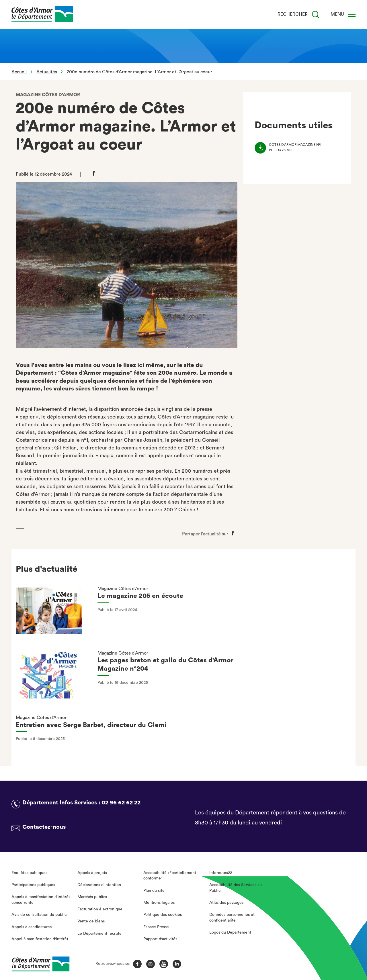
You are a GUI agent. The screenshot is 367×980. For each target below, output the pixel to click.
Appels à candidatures (32, 927)
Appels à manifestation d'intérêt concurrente (41, 900)
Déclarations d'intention (99, 885)
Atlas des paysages (226, 903)
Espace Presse (156, 927)
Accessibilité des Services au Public (236, 888)
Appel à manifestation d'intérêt (40, 939)
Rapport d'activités (160, 939)
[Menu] (352, 14)
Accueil (19, 72)
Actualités (47, 72)
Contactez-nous (44, 827)
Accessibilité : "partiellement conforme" (170, 876)
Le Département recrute (99, 934)
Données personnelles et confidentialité (232, 918)
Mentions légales (159, 903)
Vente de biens (91, 921)
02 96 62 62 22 (121, 803)
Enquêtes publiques (29, 873)
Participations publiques (33, 885)
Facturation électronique (100, 909)
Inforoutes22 (221, 873)
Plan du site (154, 891)
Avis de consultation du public (39, 915)
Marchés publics (92, 897)
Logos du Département (230, 932)
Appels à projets (92, 873)
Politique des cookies (163, 915)
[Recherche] (316, 14)
